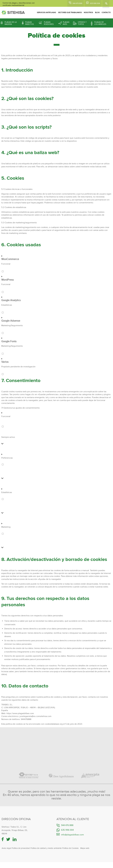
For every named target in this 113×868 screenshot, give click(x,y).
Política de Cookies (70, 848)
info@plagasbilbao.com (72, 835)
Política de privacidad (21, 848)
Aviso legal (6, 848)
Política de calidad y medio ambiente (46, 848)
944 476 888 (77, 3)
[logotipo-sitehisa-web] (13, 13)
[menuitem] (46, 13)
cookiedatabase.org (54, 724)
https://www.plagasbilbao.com (28, 81)
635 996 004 (95, 3)
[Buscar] (106, 4)
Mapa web (85, 848)
